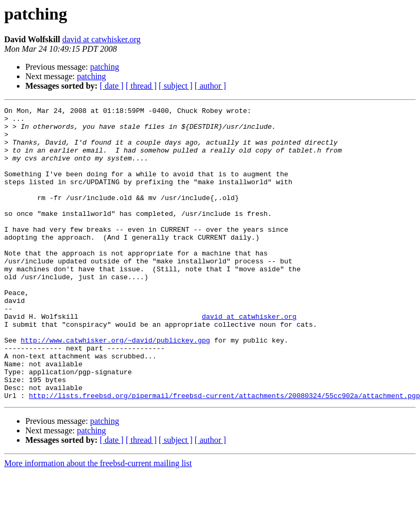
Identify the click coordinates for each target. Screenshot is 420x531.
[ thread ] (141, 86)
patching (105, 67)
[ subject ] (176, 86)
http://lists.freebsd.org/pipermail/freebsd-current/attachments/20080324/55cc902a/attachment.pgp (225, 454)
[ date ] (112, 86)
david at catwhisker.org (102, 39)
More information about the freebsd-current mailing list (98, 522)
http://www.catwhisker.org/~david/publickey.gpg (115, 387)
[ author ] (211, 86)
